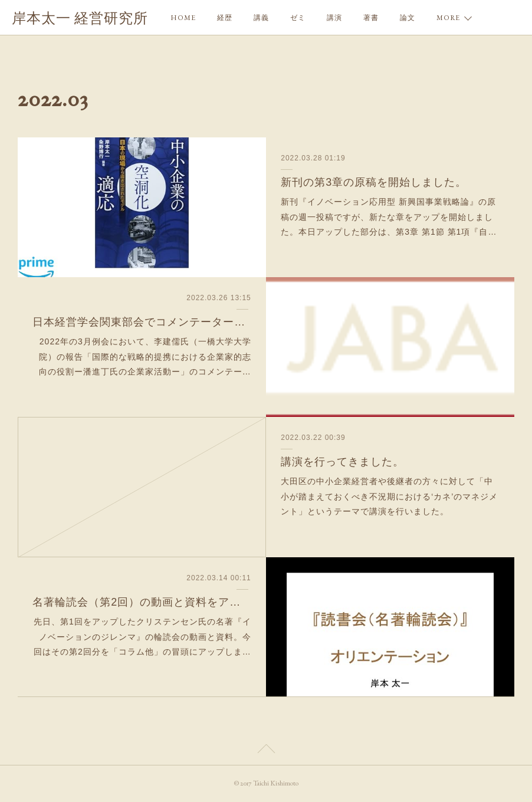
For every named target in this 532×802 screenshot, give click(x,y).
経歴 (225, 18)
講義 (261, 18)
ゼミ (298, 18)
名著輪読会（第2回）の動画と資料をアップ (142, 602)
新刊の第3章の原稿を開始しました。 (374, 182)
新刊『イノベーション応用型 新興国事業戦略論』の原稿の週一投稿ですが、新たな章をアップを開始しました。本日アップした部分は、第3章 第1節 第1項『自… (389, 216)
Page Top (266, 751)
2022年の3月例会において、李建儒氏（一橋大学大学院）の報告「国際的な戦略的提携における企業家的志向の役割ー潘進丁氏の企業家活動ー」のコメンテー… (145, 356)
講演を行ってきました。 (342, 462)
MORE (448, 18)
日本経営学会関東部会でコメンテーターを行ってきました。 (142, 322)
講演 (334, 18)
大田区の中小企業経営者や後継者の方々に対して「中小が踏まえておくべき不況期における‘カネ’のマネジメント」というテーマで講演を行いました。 (389, 496)
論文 (408, 18)
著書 (371, 18)
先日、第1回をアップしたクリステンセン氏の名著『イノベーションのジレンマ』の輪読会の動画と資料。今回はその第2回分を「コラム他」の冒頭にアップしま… (142, 636)
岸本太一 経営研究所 (80, 18)
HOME (183, 18)
